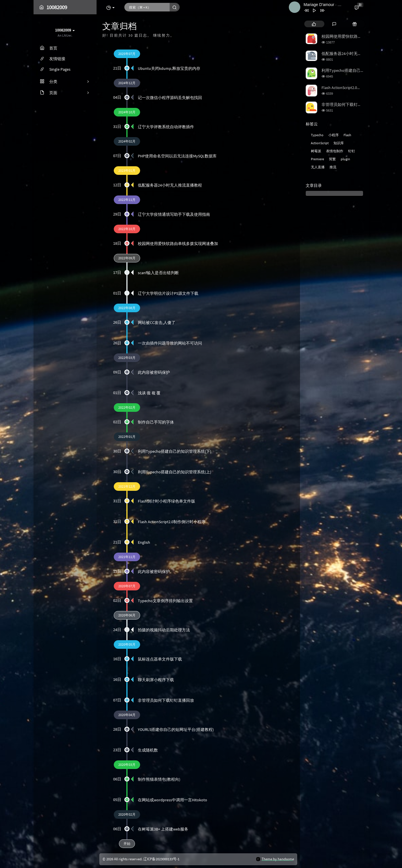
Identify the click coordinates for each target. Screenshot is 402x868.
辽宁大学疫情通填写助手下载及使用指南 (174, 214)
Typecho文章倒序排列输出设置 (165, 601)
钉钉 (352, 151)
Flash (347, 135)
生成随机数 (148, 750)
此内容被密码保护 (154, 372)
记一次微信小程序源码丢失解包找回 (170, 98)
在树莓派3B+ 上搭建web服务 (163, 829)
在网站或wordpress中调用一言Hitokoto (172, 800)
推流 (333, 167)
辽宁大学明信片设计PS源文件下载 (168, 293)
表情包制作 (335, 151)
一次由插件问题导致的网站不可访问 (170, 343)
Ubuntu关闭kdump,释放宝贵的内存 (169, 68)
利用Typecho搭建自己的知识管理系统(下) (174, 451)
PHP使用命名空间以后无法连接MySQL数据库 (177, 156)
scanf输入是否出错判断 (158, 273)
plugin (345, 159)
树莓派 (316, 151)
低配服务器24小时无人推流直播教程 (170, 185)
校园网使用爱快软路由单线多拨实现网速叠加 (178, 244)
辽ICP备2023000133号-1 (161, 859)
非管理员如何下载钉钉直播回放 (166, 700)
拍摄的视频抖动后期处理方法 (164, 630)
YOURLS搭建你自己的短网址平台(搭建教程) (176, 729)
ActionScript (320, 143)
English (144, 542)
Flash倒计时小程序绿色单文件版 (166, 501)
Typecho (317, 135)
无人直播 (318, 167)
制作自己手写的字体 (156, 422)
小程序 (334, 135)
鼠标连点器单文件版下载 (160, 659)
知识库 (339, 143)
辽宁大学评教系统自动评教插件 (166, 127)
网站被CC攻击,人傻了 (157, 323)
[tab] (314, 24)
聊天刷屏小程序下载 (156, 680)
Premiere (317, 159)
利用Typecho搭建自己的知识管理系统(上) (174, 472)
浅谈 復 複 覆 (149, 393)
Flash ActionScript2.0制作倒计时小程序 (172, 522)
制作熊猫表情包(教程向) (159, 779)
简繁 (332, 159)
